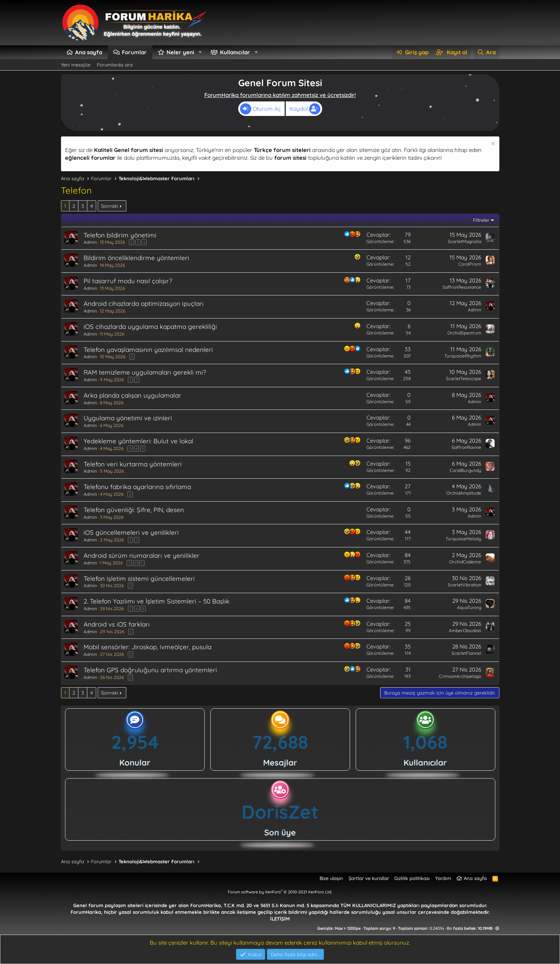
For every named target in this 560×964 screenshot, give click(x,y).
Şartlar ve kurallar (369, 878)
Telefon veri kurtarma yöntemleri (133, 464)
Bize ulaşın (331, 878)
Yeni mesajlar (76, 65)
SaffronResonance (462, 287)
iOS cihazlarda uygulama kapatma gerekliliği (150, 326)
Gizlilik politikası (412, 878)
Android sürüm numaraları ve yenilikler (142, 555)
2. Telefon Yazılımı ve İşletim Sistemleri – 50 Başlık (156, 601)
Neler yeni (180, 52)
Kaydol (305, 109)
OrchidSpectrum (464, 333)
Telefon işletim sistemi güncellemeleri (139, 578)
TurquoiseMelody (463, 539)
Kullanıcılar (235, 52)
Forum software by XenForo (280, 892)
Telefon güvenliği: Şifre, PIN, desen (134, 510)
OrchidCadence (465, 562)
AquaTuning (469, 607)
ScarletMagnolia (464, 241)
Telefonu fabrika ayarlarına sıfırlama (137, 487)
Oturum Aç (260, 109)
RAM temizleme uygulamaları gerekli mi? (145, 372)
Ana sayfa (89, 52)
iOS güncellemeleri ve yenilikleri (131, 532)
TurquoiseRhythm (463, 356)
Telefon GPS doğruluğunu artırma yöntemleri (150, 670)
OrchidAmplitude (464, 493)
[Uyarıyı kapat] (492, 144)
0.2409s (437, 928)
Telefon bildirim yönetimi (120, 235)
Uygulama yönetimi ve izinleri (128, 418)
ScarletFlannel (466, 653)
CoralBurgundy (465, 470)
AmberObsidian (465, 630)
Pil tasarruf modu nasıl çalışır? (128, 281)
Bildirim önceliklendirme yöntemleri (136, 258)
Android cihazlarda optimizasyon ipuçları (144, 303)
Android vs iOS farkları (117, 624)
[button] (200, 52)
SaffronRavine (466, 447)
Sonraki (110, 206)
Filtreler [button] (481, 220)
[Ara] (486, 52)
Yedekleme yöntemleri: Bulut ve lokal (138, 441)
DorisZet (280, 812)
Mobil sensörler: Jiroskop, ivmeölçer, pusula (148, 647)
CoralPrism (470, 264)
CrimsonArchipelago (460, 676)
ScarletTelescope (464, 379)
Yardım (443, 878)
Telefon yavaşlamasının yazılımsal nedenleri (148, 350)
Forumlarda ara (115, 65)
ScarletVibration (464, 585)
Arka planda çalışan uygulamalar (132, 395)
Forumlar (134, 52)
